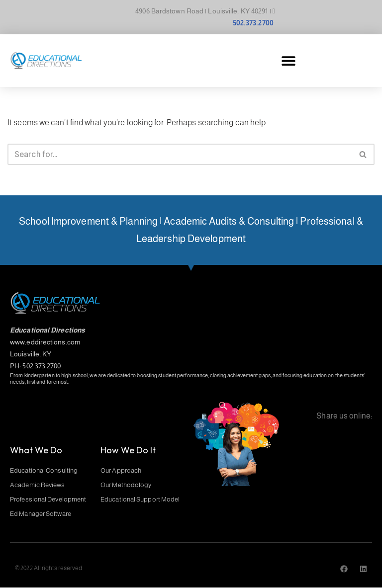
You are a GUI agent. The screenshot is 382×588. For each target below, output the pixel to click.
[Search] (180, 154)
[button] (288, 61)
